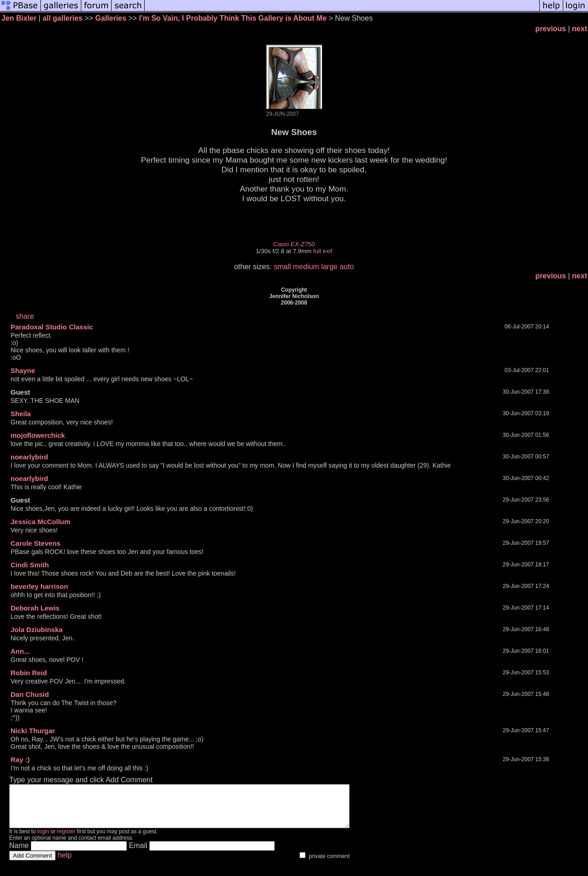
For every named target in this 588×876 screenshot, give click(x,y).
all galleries (63, 18)
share (25, 316)
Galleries (111, 18)
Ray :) (20, 760)
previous (551, 29)
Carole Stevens (35, 543)
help (65, 863)
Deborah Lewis (35, 608)
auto (347, 267)
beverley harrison (39, 586)
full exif (323, 251)
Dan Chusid (30, 694)
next (580, 29)
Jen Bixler (19, 18)
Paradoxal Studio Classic (52, 327)
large (329, 267)
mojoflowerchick (38, 435)
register (66, 840)
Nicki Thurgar (33, 731)
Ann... (20, 651)
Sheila (21, 414)
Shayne (23, 370)
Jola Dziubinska (37, 630)
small (282, 267)
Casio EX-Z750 (294, 244)
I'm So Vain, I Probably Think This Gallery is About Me (233, 18)
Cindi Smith (30, 565)
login (43, 840)
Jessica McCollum (40, 522)
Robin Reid (29, 673)
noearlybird (29, 457)
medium (306, 267)
